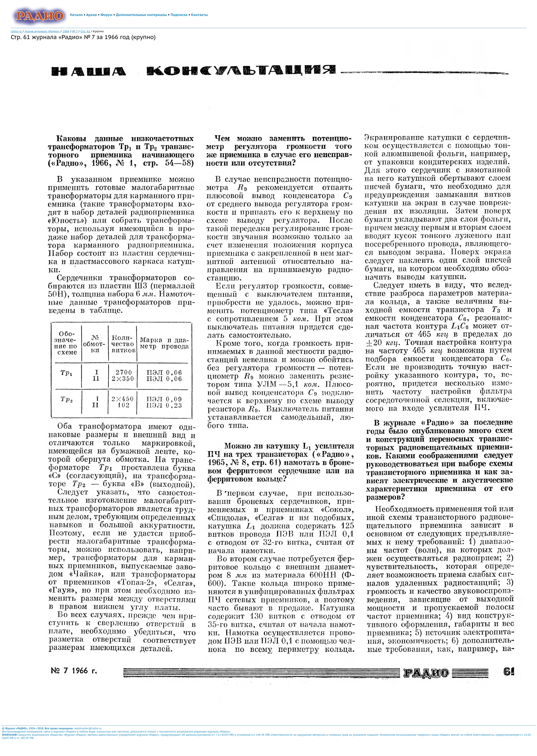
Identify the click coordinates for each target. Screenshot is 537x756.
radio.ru (16, 31)
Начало (76, 15)
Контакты (199, 15)
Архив (92, 15)
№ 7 (75, 31)
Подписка (179, 15)
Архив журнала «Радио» (42, 31)
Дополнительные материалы (141, 15)
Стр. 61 (85, 31)
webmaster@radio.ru (88, 728)
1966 (66, 31)
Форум (107, 15)
